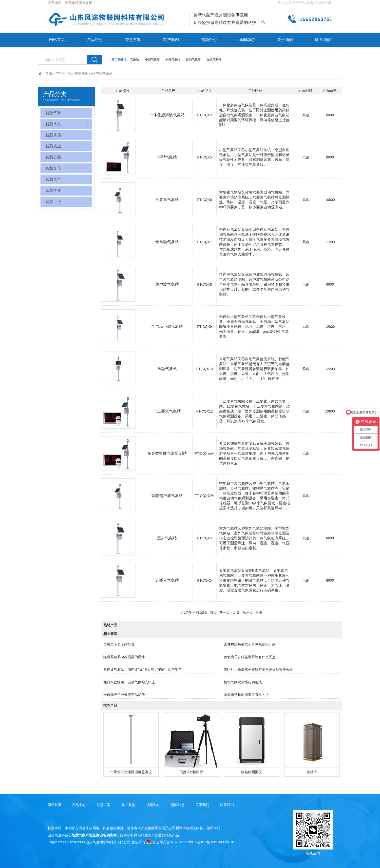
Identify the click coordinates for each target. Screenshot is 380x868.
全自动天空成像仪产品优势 (124, 695)
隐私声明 (213, 828)
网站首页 (57, 40)
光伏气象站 (214, 59)
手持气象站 (173, 59)
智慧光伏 (53, 168)
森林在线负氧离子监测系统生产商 (250, 644)
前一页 (225, 612)
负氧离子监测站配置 (119, 644)
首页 (49, 74)
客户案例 (171, 40)
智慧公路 (53, 157)
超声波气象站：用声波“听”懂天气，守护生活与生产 (142, 670)
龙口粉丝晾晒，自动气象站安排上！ (131, 682)
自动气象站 (193, 59)
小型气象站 (152, 59)
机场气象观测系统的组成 (243, 682)
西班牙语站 (298, 3)
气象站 (134, 59)
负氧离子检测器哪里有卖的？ (246, 695)
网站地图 (326, 3)
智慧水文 (53, 124)
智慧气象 (81, 74)
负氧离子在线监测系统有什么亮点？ (251, 657)
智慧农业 (53, 146)
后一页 (248, 612)
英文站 (283, 3)
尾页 (259, 612)
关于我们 (285, 40)
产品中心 (95, 40)
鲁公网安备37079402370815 (171, 842)
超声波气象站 (102, 74)
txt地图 (313, 3)
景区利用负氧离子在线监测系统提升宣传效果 (258, 670)
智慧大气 (53, 179)
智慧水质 (53, 135)
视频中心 (209, 40)
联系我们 (323, 40)
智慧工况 (53, 202)
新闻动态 (247, 40)
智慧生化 (53, 190)
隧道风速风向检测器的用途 (124, 657)
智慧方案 (133, 40)
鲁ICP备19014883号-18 (216, 842)
